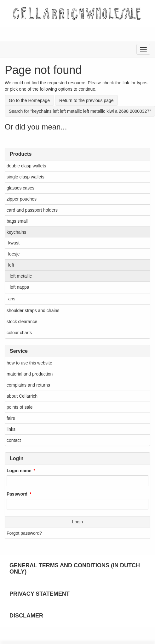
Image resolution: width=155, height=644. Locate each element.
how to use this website (29, 363)
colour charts (19, 333)
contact (14, 440)
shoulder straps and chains (33, 310)
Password (17, 494)
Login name (19, 471)
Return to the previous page (86, 100)
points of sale (20, 407)
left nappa (20, 287)
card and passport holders (32, 210)
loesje (14, 254)
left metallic (21, 276)
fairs (11, 418)
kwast (14, 243)
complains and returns (28, 385)
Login (77, 522)
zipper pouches (22, 199)
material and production (30, 374)
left (11, 265)
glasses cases (20, 188)
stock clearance (22, 322)
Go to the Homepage (29, 100)
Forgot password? (24, 533)
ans (12, 299)
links (11, 429)
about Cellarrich (22, 396)
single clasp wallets (26, 177)
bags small (17, 221)
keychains (16, 232)
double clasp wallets (26, 166)
